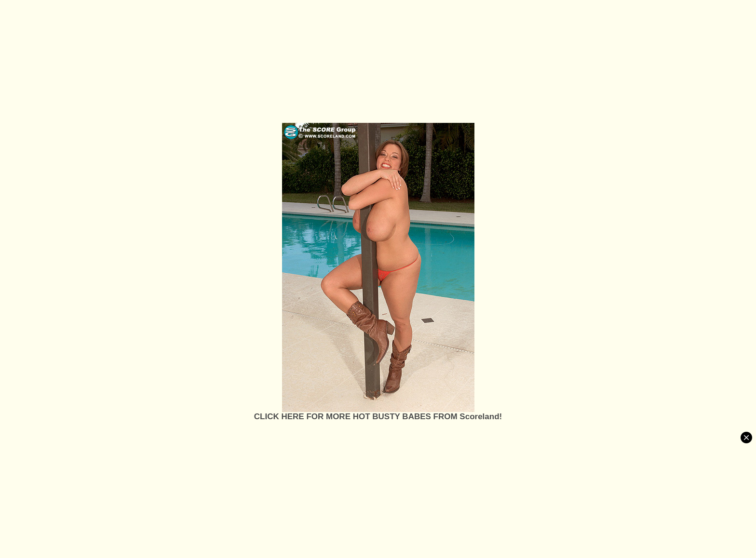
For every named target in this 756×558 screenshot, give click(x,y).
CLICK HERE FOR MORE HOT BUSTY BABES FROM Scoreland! (378, 417)
